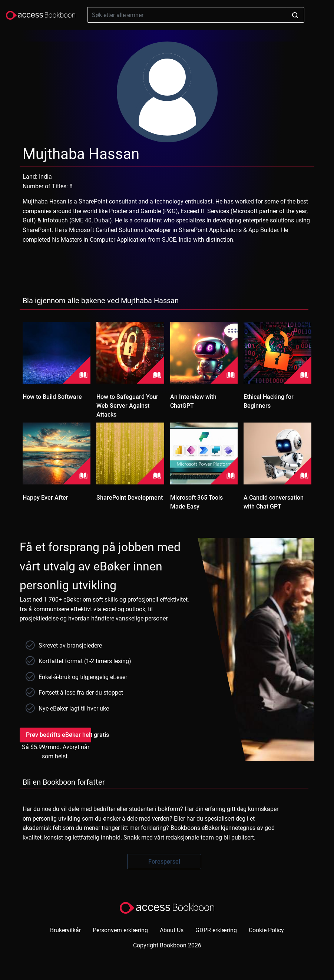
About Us (172, 930)
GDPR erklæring (216, 930)
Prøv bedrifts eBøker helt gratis (59, 735)
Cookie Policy (266, 930)
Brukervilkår (65, 930)
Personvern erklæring (120, 930)
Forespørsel (164, 862)
